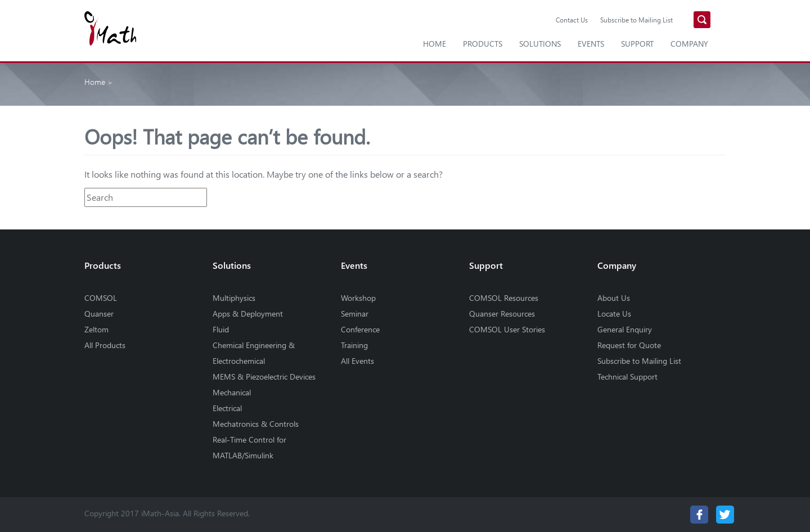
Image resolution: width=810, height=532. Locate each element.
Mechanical (232, 392)
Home (435, 44)
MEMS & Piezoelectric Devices (264, 377)
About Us (614, 298)
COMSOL (101, 298)
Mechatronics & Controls (256, 424)
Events (591, 44)
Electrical (227, 408)
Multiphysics (234, 298)
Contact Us (572, 20)
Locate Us (614, 314)
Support (637, 44)
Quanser (99, 314)
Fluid (221, 329)
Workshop (358, 298)
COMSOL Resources (504, 298)
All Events (357, 361)
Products (483, 44)
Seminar (355, 314)
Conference (360, 329)
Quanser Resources (502, 314)
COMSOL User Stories (507, 329)
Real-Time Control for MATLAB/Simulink (249, 447)
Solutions (540, 44)
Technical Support (627, 377)
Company (689, 44)
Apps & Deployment (248, 314)
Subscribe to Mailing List (636, 20)
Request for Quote (629, 345)
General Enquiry (625, 329)
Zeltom (96, 329)
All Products (105, 345)
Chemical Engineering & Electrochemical (254, 353)
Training (354, 345)
